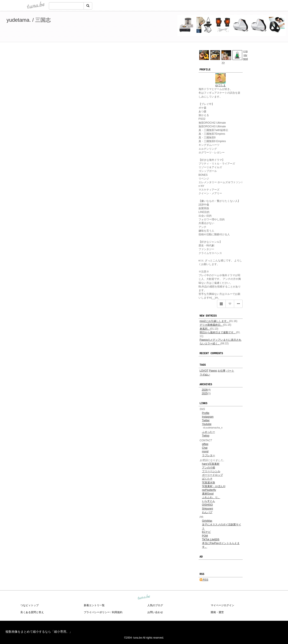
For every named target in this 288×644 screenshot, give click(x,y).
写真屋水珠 (209, 483)
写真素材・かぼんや (214, 486)
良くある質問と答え (32, 612)
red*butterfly (209, 490)
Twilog (206, 436)
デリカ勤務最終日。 (211, 325)
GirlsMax (207, 521)
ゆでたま (221, 85)
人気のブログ (155, 605)
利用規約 (117, 612)
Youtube (207, 424)
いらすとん (209, 501)
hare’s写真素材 (211, 464)
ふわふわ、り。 (211, 497)
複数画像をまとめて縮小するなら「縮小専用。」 (39, 632)
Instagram (208, 417)
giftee (205, 444)
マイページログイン (222, 605)
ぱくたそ (207, 479)
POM (205, 536)
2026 (205, 390)
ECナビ (207, 532)
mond (205, 451)
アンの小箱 (209, 468)
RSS (204, 580)
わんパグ (207, 512)
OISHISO (207, 505)
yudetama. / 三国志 (29, 20)
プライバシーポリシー (97, 612)
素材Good (208, 494)
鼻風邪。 (205, 329)
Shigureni (208, 509)
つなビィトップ (30, 605)
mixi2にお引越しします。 (214, 321)
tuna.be (144, 597)
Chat (205, 448)
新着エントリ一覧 (94, 605)
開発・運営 (217, 612)
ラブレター (209, 455)
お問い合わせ (155, 612)
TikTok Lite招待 (211, 539)
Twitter (206, 420)
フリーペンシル (211, 471)
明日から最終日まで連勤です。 (218, 332)
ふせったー (209, 432)
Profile (206, 413)
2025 (205, 393)
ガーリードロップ (212, 475)
